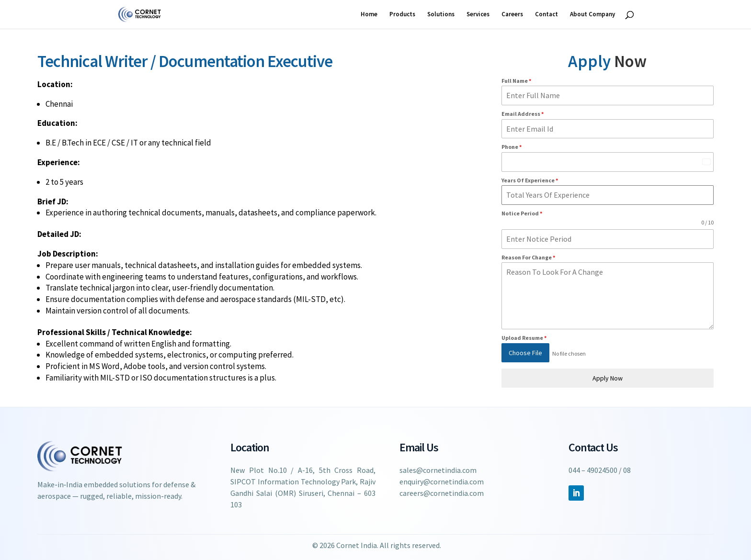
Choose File (525, 353)
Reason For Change (528, 257)
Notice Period (522, 213)
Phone (512, 147)
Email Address (523, 114)
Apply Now (608, 376)
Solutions (441, 15)
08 (627, 470)
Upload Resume (524, 338)
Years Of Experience (530, 180)
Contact (546, 15)
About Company (592, 15)
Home (369, 15)
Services (478, 15)
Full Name (516, 81)
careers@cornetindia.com (442, 493)
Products (402, 15)
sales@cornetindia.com (438, 470)
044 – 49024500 (593, 470)
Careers (512, 15)
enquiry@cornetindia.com (442, 481)
